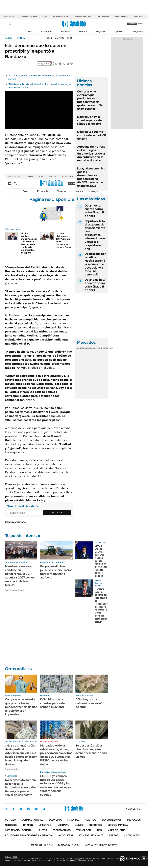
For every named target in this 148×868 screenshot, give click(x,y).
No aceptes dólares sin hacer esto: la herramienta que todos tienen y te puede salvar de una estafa (21, 787)
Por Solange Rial (12, 769)
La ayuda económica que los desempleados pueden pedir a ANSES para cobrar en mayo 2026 (91, 177)
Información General (19, 830)
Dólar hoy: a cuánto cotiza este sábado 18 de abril (92, 135)
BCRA (45, 17)
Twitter (6, 809)
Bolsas (89, 348)
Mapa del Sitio (117, 830)
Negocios (101, 32)
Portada (11, 820)
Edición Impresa (118, 825)
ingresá (141, 24)
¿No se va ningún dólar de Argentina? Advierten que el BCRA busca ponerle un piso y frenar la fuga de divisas (21, 755)
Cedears (109, 348)
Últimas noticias (33, 820)
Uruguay (136, 32)
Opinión (119, 32)
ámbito (9, 38)
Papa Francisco (121, 17)
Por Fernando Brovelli (15, 590)
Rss (100, 830)
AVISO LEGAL (66, 835)
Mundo (79, 825)
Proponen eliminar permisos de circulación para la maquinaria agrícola (56, 572)
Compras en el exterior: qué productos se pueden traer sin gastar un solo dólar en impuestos (90, 100)
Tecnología (84, 830)
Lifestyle (45, 825)
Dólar (30, 32)
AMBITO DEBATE (101, 845)
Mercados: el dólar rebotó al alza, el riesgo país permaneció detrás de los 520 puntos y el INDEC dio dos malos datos (56, 755)
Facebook (14, 809)
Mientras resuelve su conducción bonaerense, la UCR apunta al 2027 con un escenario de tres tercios (20, 576)
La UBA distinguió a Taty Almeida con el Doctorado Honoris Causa (64, 240)
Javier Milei (138, 17)
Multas (114, 835)
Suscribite (57, 513)
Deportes (96, 825)
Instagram (21, 809)
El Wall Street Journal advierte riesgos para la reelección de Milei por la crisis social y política (101, 561)
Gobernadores (103, 17)
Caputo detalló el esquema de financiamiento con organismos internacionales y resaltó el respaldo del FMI (95, 235)
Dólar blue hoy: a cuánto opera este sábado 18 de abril (90, 120)
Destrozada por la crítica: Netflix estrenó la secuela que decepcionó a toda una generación (95, 264)
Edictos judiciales (91, 835)
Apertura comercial (83, 17)
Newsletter (141, 31)
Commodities (99, 348)
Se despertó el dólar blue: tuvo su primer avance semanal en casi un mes (91, 751)
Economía (47, 32)
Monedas (81, 348)
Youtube (36, 809)
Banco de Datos (112, 820)
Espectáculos (62, 830)
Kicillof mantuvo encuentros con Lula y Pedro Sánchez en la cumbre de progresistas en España (29, 243)
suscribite (132, 24)
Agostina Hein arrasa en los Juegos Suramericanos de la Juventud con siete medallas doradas (91, 154)
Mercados (134, 820)
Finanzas (65, 32)
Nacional (63, 825)
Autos (43, 830)
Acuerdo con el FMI (61, 17)
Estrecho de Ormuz (29, 17)
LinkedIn (28, 809)
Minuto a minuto (50, 741)
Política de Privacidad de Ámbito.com (29, 835)
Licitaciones (132, 835)
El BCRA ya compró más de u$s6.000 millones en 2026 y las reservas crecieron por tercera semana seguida (56, 785)
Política (83, 32)
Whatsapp (44, 809)
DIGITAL (42, 845)
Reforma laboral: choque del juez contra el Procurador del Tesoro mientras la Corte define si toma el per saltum (101, 605)
